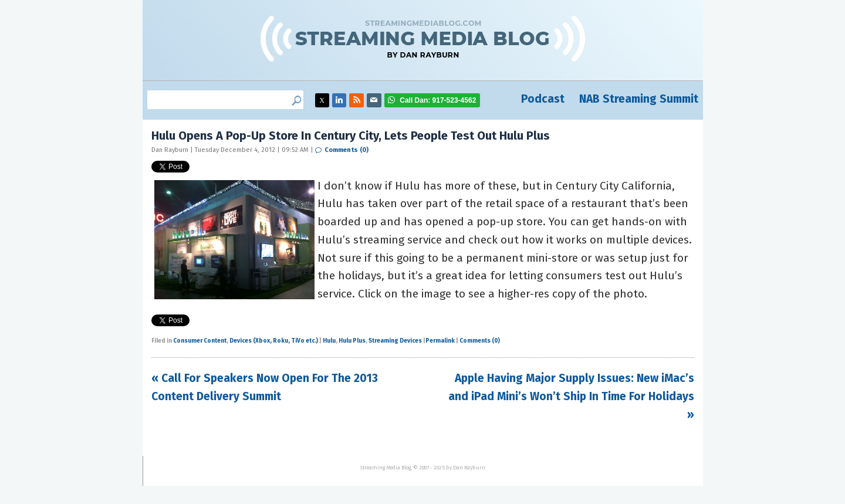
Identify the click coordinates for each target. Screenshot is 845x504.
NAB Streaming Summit (639, 99)
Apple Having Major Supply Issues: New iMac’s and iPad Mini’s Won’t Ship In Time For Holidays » (571, 396)
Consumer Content (200, 341)
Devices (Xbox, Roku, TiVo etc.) (274, 341)
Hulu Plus (352, 341)
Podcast (543, 99)
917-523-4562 (438, 100)
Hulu (329, 341)
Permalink (440, 341)
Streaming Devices (395, 341)
